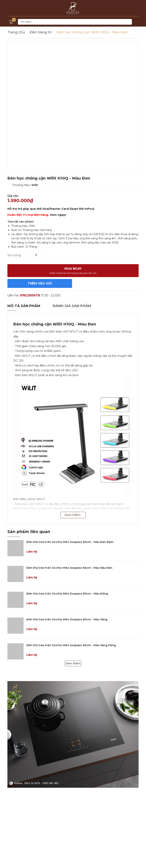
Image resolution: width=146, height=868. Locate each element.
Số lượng (14, 255)
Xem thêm (73, 663)
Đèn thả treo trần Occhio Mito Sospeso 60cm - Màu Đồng (67, 594)
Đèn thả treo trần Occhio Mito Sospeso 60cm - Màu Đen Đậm (70, 542)
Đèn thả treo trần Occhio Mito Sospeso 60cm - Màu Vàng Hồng (71, 645)
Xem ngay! (58, 215)
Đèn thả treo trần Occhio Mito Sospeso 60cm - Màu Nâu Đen (69, 568)
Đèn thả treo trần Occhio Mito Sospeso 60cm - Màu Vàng (67, 619)
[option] (73, 107)
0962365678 (30, 295)
